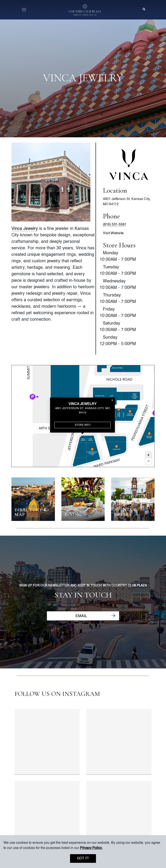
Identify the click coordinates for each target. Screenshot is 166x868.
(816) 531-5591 (115, 225)
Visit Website (113, 233)
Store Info (83, 425)
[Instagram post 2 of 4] (119, 742)
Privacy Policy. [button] (91, 848)
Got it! (83, 858)
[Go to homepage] (85, 10)
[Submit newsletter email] (113, 616)
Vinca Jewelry (25, 229)
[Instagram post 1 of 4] (47, 742)
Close (113, 400)
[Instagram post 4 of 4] (119, 814)
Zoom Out (148, 461)
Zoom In (148, 455)
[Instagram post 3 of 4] (47, 814)
